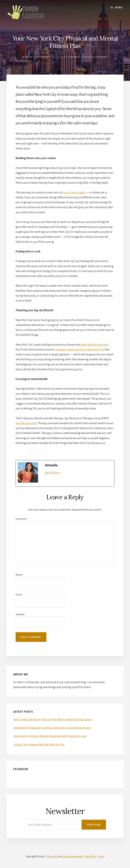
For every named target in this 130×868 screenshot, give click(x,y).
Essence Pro (52, 856)
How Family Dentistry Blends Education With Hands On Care (50, 736)
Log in (101, 856)
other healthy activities (94, 345)
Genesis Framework (73, 856)
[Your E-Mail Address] (65, 825)
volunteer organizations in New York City (79, 350)
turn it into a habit (74, 193)
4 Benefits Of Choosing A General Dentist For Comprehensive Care (52, 728)
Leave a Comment (95, 57)
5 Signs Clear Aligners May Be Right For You (39, 745)
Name (19, 575)
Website (20, 614)
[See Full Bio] (60, 473)
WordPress (91, 856)
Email (19, 595)
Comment (22, 519)
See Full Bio (52, 473)
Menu (119, 8)
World (27, 57)
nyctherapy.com (26, 423)
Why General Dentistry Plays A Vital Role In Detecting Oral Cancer (53, 720)
